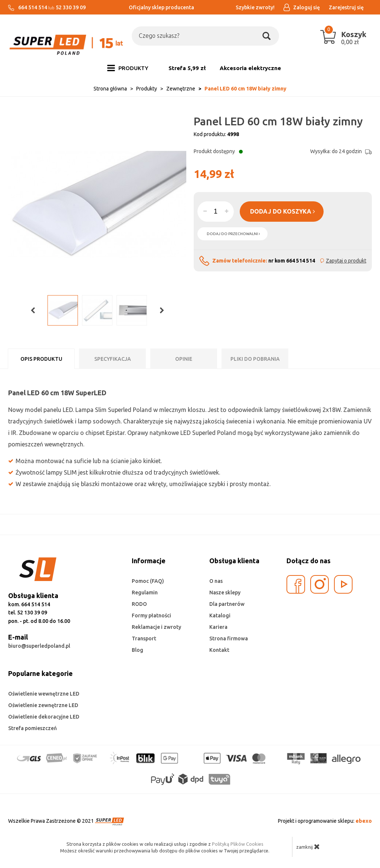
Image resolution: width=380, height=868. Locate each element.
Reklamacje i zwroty (156, 627)
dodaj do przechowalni (233, 234)
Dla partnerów (227, 604)
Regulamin (145, 593)
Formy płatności (151, 615)
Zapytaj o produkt (346, 261)
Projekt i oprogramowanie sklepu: (325, 821)
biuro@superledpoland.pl (39, 646)
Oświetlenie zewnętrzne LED (43, 705)
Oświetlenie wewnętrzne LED (44, 694)
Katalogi (220, 615)
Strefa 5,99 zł (187, 68)
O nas (216, 581)
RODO (139, 604)
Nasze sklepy (225, 593)
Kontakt (219, 650)
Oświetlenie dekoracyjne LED (44, 717)
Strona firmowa (229, 638)
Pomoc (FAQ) (148, 581)
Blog (137, 650)
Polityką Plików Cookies (238, 844)
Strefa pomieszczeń (32, 728)
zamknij (308, 846)
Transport (144, 638)
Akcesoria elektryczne (250, 68)
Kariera (218, 627)
